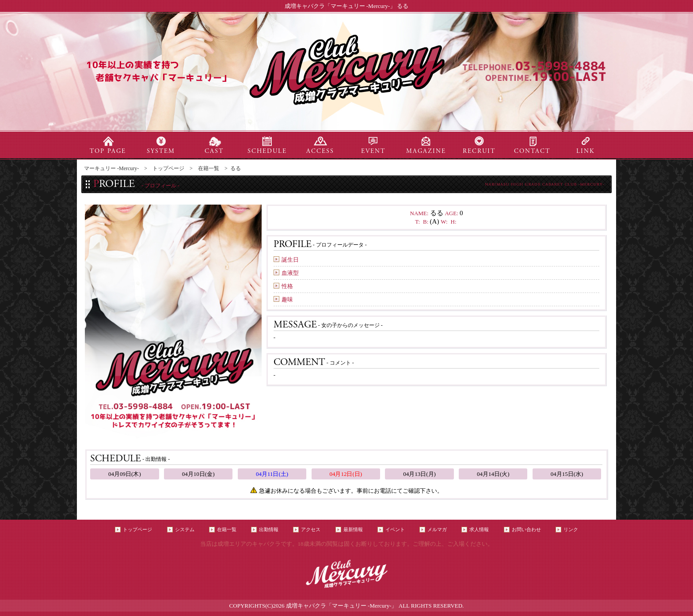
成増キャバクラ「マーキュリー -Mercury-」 (342, 606)
